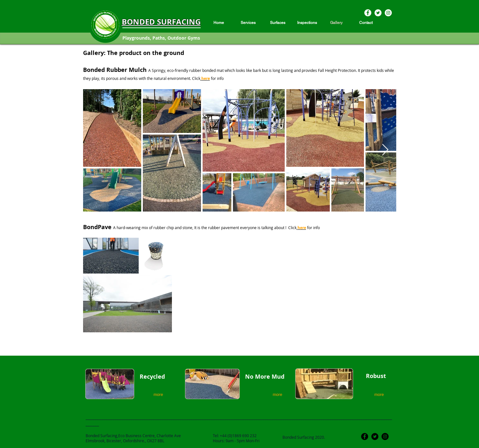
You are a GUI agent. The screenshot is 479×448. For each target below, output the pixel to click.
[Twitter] (378, 13)
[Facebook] (368, 13)
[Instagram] (388, 13)
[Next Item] (385, 150)
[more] (159, 394)
